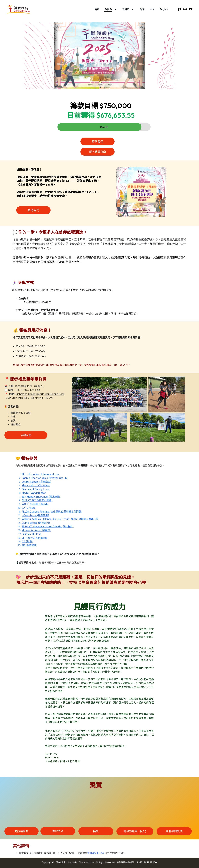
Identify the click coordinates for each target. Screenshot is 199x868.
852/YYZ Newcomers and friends (41, 544)
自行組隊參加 (29, 562)
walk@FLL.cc (96, 855)
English (164, 9)
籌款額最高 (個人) (135, 833)
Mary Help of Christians (36, 503)
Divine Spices (29, 540)
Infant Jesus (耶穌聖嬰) (35, 532)
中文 (152, 9)
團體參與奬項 (174, 833)
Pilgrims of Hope (31, 551)
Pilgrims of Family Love (35, 506)
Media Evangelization (34, 510)
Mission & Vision (31, 547)
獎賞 (96, 786)
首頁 (97, 9)
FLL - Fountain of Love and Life (40, 491)
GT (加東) (27, 559)
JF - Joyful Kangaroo (35, 555)
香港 (142, 9)
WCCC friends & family (35, 521)
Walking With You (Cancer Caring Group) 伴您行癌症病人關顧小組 (60, 536)
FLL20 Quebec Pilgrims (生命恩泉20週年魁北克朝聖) (52, 529)
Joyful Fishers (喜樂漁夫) (36, 499)
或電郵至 (82, 855)
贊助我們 (97, 143)
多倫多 (108, 9)
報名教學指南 (97, 153)
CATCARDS (29, 525)
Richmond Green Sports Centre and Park (40, 402)
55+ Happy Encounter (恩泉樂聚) (41, 514)
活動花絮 (26, 436)
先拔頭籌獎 (21, 833)
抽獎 (96, 833)
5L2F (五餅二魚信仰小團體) (37, 517)
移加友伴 (68, 544)
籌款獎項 (58, 832)
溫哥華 (126, 9)
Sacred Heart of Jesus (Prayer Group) (45, 495)
